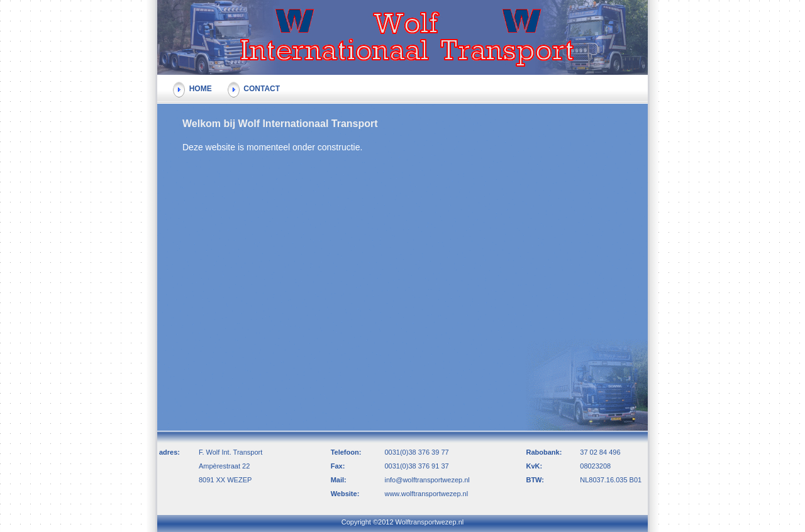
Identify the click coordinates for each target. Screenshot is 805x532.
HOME (192, 89)
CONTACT (254, 89)
